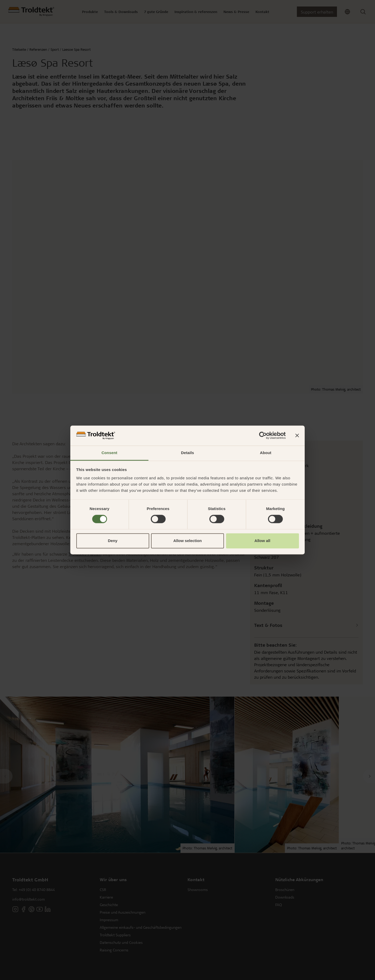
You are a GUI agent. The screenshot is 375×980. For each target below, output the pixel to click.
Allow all (262, 541)
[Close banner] (297, 436)
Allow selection (187, 541)
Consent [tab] (110, 453)
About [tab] (266, 453)
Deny (113, 541)
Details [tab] (187, 453)
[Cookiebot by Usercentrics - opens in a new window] (263, 436)
